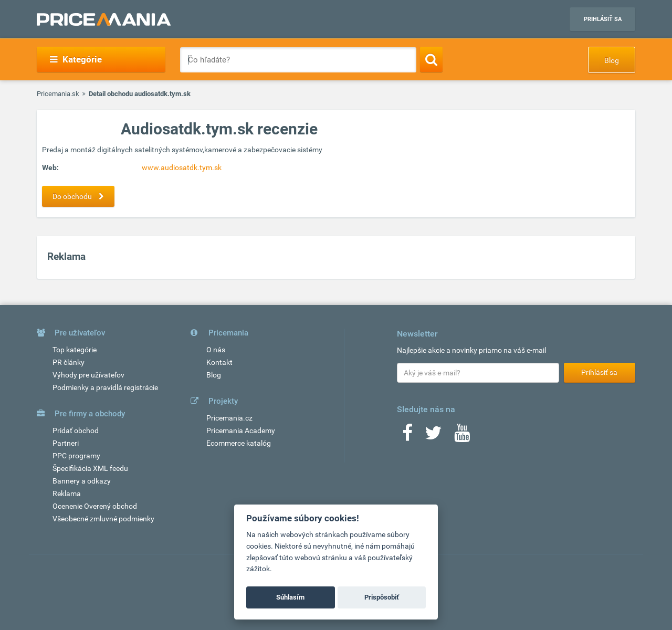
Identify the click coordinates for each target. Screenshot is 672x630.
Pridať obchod (76, 430)
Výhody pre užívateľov (88, 375)
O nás (216, 350)
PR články (69, 362)
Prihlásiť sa (603, 19)
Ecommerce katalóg (239, 443)
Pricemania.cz (229, 418)
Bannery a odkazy (82, 481)
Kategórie (76, 59)
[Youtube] (462, 436)
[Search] (431, 59)
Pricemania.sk (58, 94)
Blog (612, 60)
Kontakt (219, 362)
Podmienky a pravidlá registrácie (105, 387)
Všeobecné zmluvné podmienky (103, 519)
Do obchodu (81, 196)
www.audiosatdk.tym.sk (182, 167)
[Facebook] (407, 436)
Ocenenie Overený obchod (95, 506)
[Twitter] (433, 436)
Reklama (67, 493)
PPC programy (76, 456)
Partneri (66, 443)
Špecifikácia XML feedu (90, 468)
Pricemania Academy (241, 430)
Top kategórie (75, 350)
